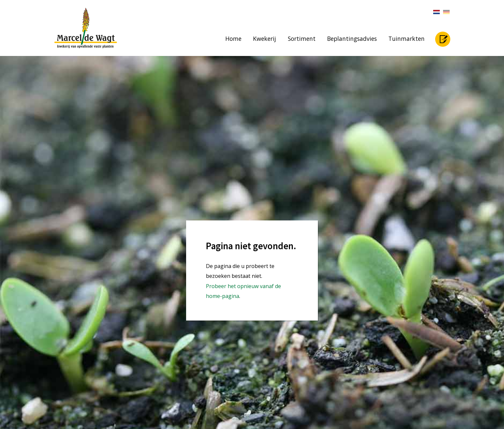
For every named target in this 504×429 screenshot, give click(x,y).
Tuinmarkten (406, 39)
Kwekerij (265, 39)
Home (233, 39)
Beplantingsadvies (352, 39)
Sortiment (302, 39)
